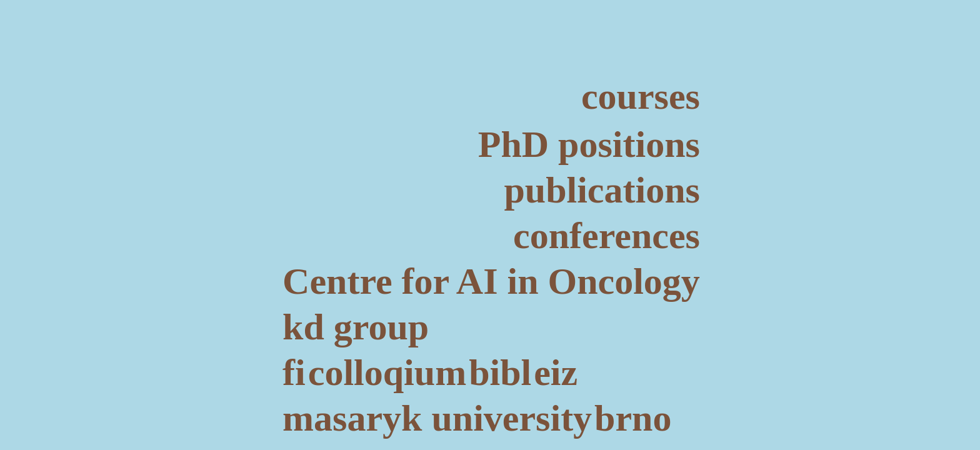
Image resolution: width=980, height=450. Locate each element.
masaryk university (437, 418)
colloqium (387, 372)
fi (294, 372)
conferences (607, 236)
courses (641, 96)
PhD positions (589, 144)
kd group (356, 327)
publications (602, 190)
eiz (556, 372)
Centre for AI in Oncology (491, 281)
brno (633, 418)
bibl (500, 372)
